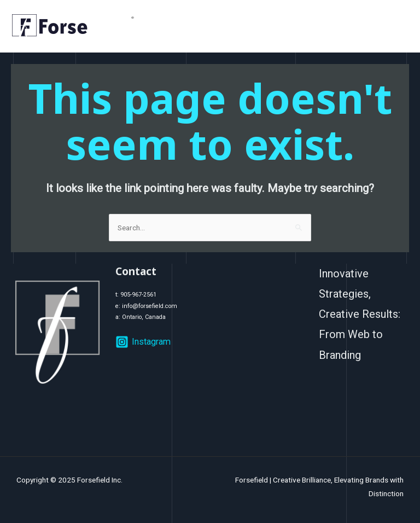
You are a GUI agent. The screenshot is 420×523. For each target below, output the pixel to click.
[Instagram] (143, 342)
